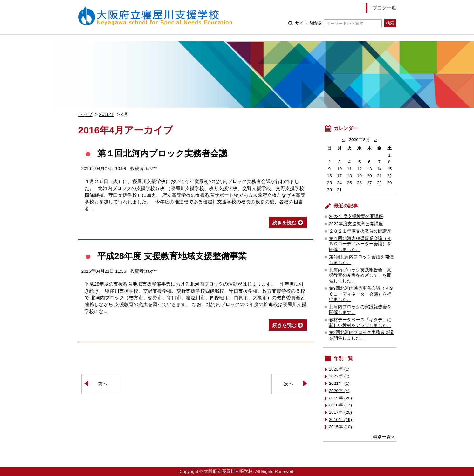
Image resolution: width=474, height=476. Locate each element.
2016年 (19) (341, 420)
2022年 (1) (339, 376)
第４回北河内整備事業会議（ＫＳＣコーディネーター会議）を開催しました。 (360, 244)
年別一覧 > (384, 437)
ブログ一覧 (384, 8)
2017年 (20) (341, 412)
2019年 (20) (341, 398)
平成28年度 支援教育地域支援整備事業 (172, 256)
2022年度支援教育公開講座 (356, 224)
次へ (289, 384)
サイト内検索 (338, 23)
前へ (103, 384)
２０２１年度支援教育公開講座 (360, 231)
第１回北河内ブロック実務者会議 (162, 153)
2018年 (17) (341, 405)
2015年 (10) (341, 427)
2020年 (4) (339, 391)
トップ (85, 114)
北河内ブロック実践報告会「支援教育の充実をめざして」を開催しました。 (360, 276)
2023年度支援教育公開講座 (356, 217)
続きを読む (284, 223)
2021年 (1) (339, 383)
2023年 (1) (339, 369)
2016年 (107, 114)
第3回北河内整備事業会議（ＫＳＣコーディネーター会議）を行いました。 (361, 294)
